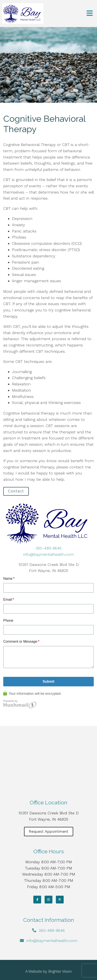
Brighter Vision (60, 971)
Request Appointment (49, 832)
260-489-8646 (48, 548)
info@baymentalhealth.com (48, 554)
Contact (16, 491)
